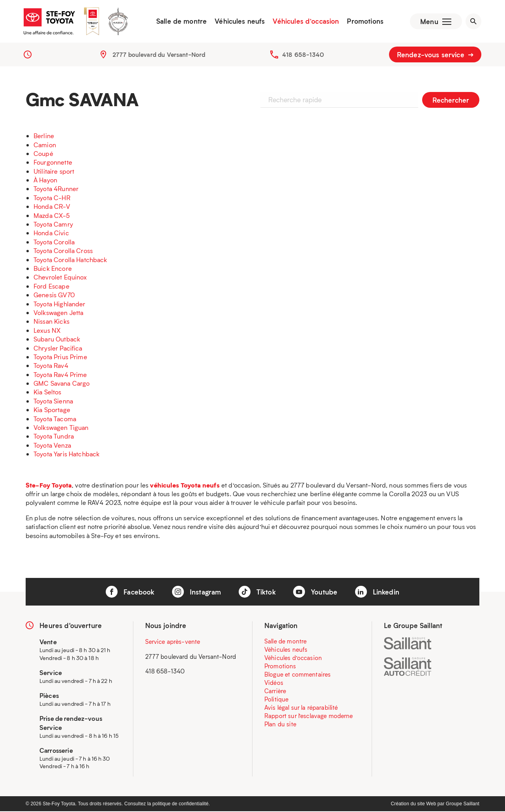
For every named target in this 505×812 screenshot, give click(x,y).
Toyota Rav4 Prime (60, 375)
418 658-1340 (303, 55)
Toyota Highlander (60, 305)
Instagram (197, 593)
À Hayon (45, 181)
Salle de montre (181, 22)
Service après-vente (173, 643)
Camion (45, 145)
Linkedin (377, 593)
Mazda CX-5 (52, 216)
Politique (276, 700)
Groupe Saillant (463, 804)
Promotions (364, 22)
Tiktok (257, 593)
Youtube (315, 593)
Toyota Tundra (54, 437)
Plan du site (280, 725)
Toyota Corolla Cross (63, 251)
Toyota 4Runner (56, 190)
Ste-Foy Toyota (49, 486)
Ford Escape (51, 287)
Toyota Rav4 (51, 367)
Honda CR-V (52, 207)
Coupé (43, 154)
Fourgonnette (53, 163)
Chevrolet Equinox (60, 278)
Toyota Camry (53, 225)
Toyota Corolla (54, 243)
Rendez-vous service (435, 55)
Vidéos (274, 684)
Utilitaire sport (54, 172)
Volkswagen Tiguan (61, 428)
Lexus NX (47, 331)
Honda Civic (51, 234)
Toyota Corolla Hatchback (70, 260)
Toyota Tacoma (55, 419)
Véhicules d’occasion (305, 22)
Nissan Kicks (51, 322)
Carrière (275, 692)
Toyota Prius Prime (60, 357)
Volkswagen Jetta (58, 313)
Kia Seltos (48, 393)
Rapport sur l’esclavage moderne (309, 717)
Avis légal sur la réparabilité (301, 709)
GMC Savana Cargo (62, 384)
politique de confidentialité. (181, 804)
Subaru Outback (57, 340)
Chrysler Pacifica (58, 349)
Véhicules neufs (239, 22)
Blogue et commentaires (297, 675)
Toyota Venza (52, 446)
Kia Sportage (52, 411)
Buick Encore (53, 269)
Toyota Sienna (53, 402)
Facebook (130, 593)
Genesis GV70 (54, 295)
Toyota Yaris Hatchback (66, 455)
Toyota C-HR (52, 198)
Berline (44, 136)
